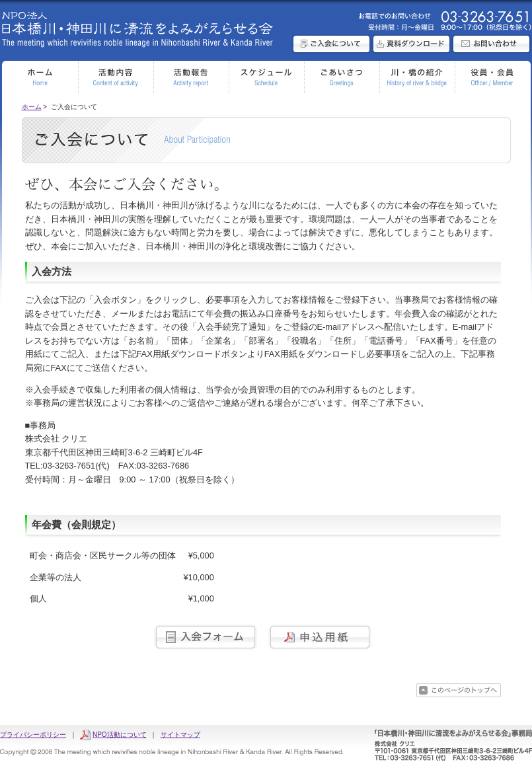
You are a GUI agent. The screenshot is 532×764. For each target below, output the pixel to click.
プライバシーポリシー (33, 735)
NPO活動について (120, 735)
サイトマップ (180, 735)
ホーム (32, 107)
